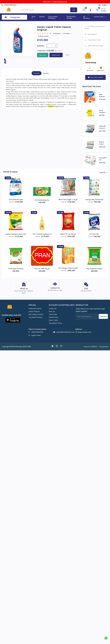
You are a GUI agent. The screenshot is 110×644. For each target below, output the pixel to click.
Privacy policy (104, 348)
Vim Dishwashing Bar (42, 200)
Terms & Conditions (90, 348)
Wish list (52, 313)
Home (34, 17)
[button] (13, 321)
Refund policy (53, 318)
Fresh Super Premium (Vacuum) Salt (16, 269)
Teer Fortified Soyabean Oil (42, 234)
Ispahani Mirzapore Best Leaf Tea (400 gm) (16, 234)
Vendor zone (99, 17)
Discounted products (53, 17)
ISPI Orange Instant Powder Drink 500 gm (68, 268)
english (103, 5)
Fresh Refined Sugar (16, 199)
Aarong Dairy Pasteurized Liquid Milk (94, 200)
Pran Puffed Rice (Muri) (94, 269)
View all (103, 172)
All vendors (87, 17)
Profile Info (53, 310)
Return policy (53, 321)
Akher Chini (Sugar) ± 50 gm (68, 199)
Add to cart (56, 55)
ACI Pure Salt (94, 234)
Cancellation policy (55, 324)
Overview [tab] (37, 73)
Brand (42, 17)
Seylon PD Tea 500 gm (68, 234)
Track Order (53, 316)
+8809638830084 (9, 5)
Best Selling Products (36, 316)
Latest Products (34, 313)
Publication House (71, 17)
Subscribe (103, 318)
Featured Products (35, 310)
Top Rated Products (36, 318)
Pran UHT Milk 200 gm (42, 269)
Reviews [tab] (46, 73)
